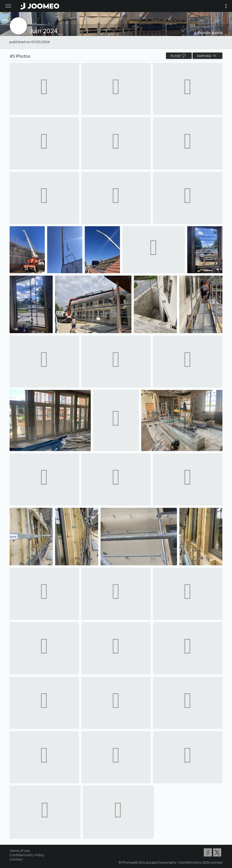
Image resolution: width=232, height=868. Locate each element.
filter (179, 56)
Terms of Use (20, 850)
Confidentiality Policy (27, 855)
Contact (16, 859)
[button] (13, 843)
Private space (210, 32)
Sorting (207, 56)
